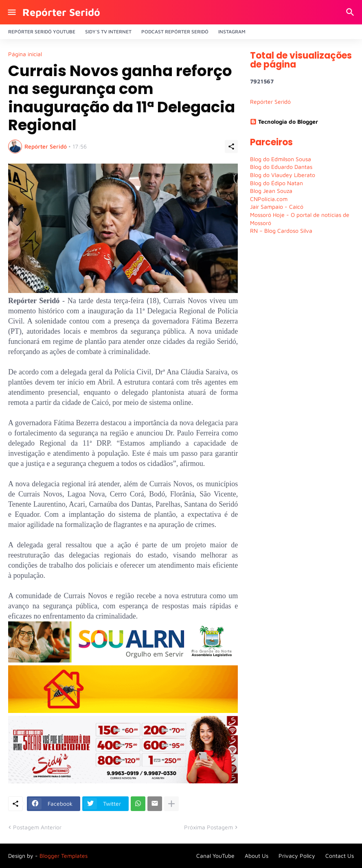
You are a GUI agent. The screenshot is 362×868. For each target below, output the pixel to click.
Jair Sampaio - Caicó (277, 207)
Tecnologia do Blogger (284, 121)
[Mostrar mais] (171, 804)
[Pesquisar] (351, 12)
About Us (257, 856)
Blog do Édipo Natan (276, 183)
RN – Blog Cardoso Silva (281, 231)
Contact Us (340, 856)
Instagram (232, 32)
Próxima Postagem (208, 827)
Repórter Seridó (61, 12)
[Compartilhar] (231, 146)
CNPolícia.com (269, 199)
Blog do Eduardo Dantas (281, 167)
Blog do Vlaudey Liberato (283, 175)
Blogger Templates (64, 856)
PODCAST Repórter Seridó (175, 32)
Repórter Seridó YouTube (42, 32)
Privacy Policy (297, 856)
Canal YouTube (215, 856)
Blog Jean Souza (271, 191)
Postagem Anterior (37, 827)
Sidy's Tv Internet (108, 32)
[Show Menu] (11, 12)
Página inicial (25, 54)
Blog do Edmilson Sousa (281, 159)
